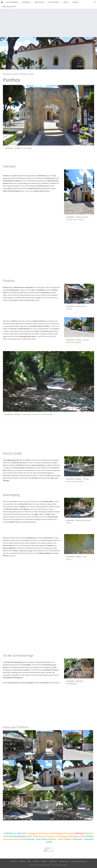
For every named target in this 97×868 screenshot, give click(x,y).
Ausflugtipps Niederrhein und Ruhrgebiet (45, 833)
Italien (29, 836)
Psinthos (31, 74)
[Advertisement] (48, 23)
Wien (6, 836)
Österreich (88, 833)
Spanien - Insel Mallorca (61, 839)
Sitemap (22, 861)
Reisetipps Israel (77, 836)
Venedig (13, 836)
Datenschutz (64, 861)
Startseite (15, 74)
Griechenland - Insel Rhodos (55, 836)
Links (29, 861)
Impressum (53, 861)
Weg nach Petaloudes (27, 300)
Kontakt (44, 861)
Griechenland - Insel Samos (35, 839)
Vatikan (89, 836)
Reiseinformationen (12, 839)
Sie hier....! (57, 683)
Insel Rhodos (23, 74)
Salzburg (79, 833)
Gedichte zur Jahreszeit (15, 833)
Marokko (22, 836)
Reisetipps (69, 833)
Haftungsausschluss (79, 861)
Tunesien (37, 836)
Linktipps (36, 861)
